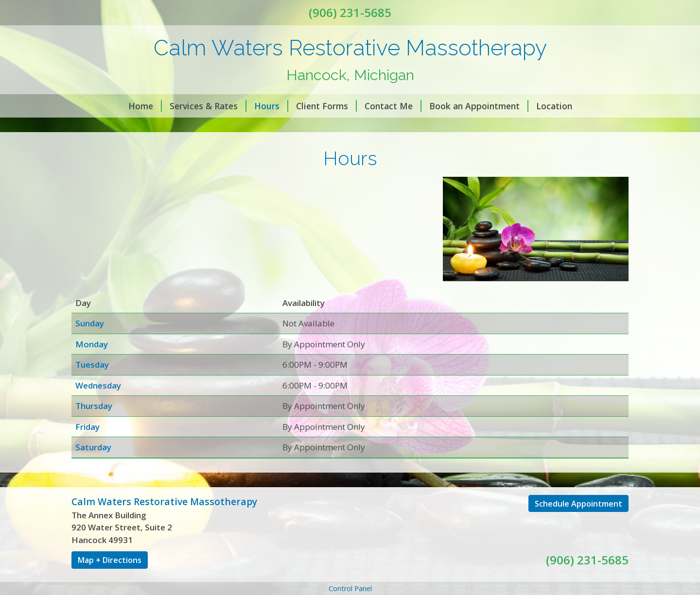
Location (554, 106)
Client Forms (326, 106)
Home (145, 106)
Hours (271, 106)
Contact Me (393, 106)
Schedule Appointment (578, 504)
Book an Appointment (479, 106)
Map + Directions (110, 560)
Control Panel (350, 588)
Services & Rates (208, 106)
